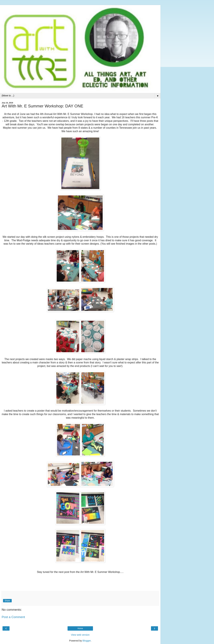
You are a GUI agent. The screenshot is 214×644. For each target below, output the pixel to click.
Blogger (87, 641)
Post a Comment (13, 617)
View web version (80, 635)
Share (7, 601)
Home (80, 628)
